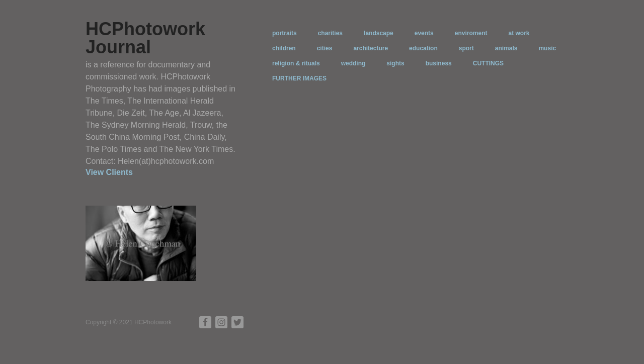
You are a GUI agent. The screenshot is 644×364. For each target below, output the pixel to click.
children (284, 48)
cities (325, 48)
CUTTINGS (488, 63)
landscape (379, 33)
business (439, 63)
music (547, 48)
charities (330, 33)
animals (506, 48)
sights (395, 63)
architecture (371, 48)
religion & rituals (296, 63)
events (424, 33)
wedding (353, 63)
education (423, 48)
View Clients (109, 172)
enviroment (471, 33)
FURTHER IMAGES (299, 78)
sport (466, 48)
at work (519, 33)
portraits (285, 33)
